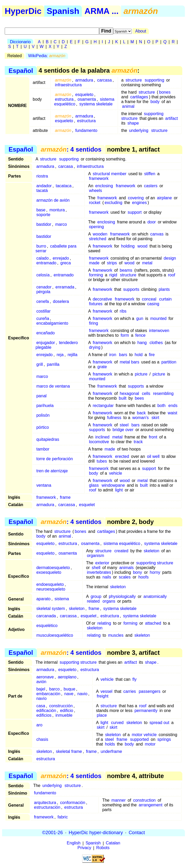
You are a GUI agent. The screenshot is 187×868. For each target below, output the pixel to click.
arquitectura (45, 803)
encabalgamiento (52, 323)
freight (103, 696)
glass (94, 485)
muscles (116, 635)
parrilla (53, 364)
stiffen (150, 174)
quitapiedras (48, 439)
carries (130, 691)
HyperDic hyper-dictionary (96, 833)
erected (122, 456)
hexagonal (129, 393)
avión (41, 682)
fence (140, 335)
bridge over (123, 430)
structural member (109, 174)
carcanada (46, 616)
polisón (43, 415)
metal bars (130, 362)
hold (139, 355)
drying (95, 347)
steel (124, 425)
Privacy (84, 848)
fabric (63, 817)
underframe (111, 751)
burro (41, 246)
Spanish (63, 11)
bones (165, 92)
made (94, 263)
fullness (114, 418)
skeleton (151, 551)
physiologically (122, 596)
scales (125, 577)
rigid (113, 275)
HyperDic (23, 11)
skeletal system (51, 609)
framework (99, 178)
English (73, 843)
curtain (165, 299)
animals (126, 568)
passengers (149, 691)
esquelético (47, 626)
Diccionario (20, 42)
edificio (67, 711)
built (123, 398)
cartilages (139, 97)
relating (104, 623)
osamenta (87, 99)
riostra (42, 176)
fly (134, 679)
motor (150, 744)
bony (137, 572)
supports (131, 289)
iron (113, 355)
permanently (146, 711)
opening (96, 227)
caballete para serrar (56, 248)
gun (140, 318)
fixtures (96, 304)
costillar (43, 311)
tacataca (64, 186)
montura (57, 210)
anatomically (155, 596)
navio (82, 694)
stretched (98, 239)
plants (164, 289)
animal (128, 106)
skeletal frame (69, 751)
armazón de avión (53, 200)
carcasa (104, 80)
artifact (172, 118)
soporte (43, 215)
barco (54, 689)
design (170, 258)
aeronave (45, 677)
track (138, 442)
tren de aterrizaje (52, 471)
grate (102, 367)
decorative (102, 299)
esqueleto (84, 95)
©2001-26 (52, 833)
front (153, 437)
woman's (141, 418)
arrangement (151, 805)
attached (153, 623)
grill (40, 364)
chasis (42, 739)
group (96, 596)
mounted (158, 318)
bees (140, 398)
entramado (46, 263)
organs (109, 601)
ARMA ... (101, 11)
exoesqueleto (49, 572)
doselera (61, 301)
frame (65, 497)
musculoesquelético (55, 635)
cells (146, 393)
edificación (46, 711)
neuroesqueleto (51, 589)
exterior (102, 563)
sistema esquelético (122, 543)
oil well (153, 456)
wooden (100, 234)
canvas (157, 234)
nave (69, 694)
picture (141, 374)
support (135, 212)
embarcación (48, 694)
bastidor (44, 224)
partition (169, 362)
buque (69, 689)
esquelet (87, 505)
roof (172, 275)
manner (118, 800)
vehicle (116, 473)
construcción (61, 706)
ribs (123, 311)
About (141, 31)
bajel (41, 689)
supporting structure (155, 563)
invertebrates (99, 572)
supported (140, 739)
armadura (84, 80)
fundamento (86, 130)
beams (126, 270)
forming (96, 275)
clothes (156, 343)
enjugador (46, 343)
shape (133, 123)
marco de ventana (53, 386)
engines (139, 203)
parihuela (45, 406)
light (119, 490)
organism (95, 556)
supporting (154, 80)
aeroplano (67, 677)
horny (155, 572)
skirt (155, 418)
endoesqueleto (50, 584)
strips (112, 263)
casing (153, 304)
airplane (164, 198)
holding (128, 246)
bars (123, 355)
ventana (44, 485)
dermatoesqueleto (53, 568)
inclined (102, 437)
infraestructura (68, 85)
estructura (64, 99)
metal (147, 263)
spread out (160, 723)
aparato (43, 599)
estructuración (47, 807)
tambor (43, 449)
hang (142, 343)
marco (61, 224)
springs (164, 739)
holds (110, 744)
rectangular (103, 406)
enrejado (61, 258)
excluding (114, 203)
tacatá (42, 191)
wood (143, 246)
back (141, 413)
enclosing (104, 186)
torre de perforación (55, 459)
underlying (139, 130)
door (152, 222)
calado (42, 258)
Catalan (113, 843)
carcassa (67, 505)
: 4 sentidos (71, 149)
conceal (149, 299)
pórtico (43, 427)
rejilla (72, 355)
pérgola (43, 292)
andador (44, 186)
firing (93, 323)
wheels (95, 191)
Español (21, 70)
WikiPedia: (47, 56)
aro (39, 725)
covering (136, 198)
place (102, 715)
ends (173, 406)
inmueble (64, 715)
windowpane (113, 485)
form (125, 335)
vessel (106, 691)
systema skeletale (96, 104)
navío (41, 698)
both (161, 406)
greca (66, 263)
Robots (103, 848)
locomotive (99, 442)
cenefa (43, 301)
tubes (102, 461)
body (155, 102)
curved (117, 723)
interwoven (159, 331)
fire (152, 355)
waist (172, 413)
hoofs (143, 577)
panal (41, 396)
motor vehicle (144, 735)
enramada (65, 287)
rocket (95, 203)
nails (107, 577)
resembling (163, 393)
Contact (137, 833)
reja (60, 355)
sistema (62, 599)
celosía (43, 275)
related (93, 601)
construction (144, 800)
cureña (43, 318)
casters (151, 186)
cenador (44, 287)
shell (96, 568)
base (41, 210)
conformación (73, 803)
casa (41, 706)
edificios (44, 715)
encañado (46, 333)
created (121, 551)
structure (134, 80)
